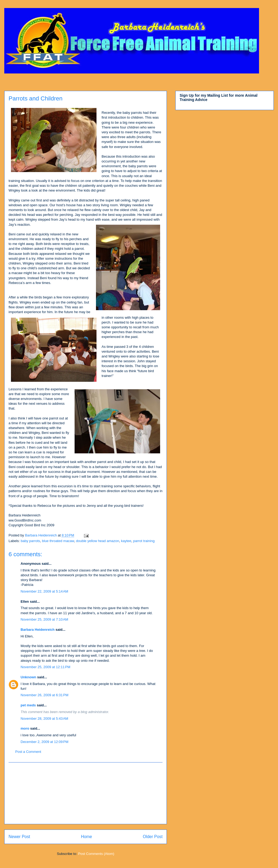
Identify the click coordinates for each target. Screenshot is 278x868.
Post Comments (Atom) (96, 854)
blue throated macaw (58, 541)
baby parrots (30, 541)
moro (25, 728)
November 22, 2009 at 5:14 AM (44, 591)
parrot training (144, 541)
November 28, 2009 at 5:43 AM (44, 719)
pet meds (28, 705)
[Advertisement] (86, 793)
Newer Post (19, 837)
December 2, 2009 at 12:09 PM (45, 742)
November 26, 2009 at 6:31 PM (45, 695)
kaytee (126, 541)
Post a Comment (28, 752)
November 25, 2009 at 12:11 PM (45, 667)
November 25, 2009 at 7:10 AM (44, 619)
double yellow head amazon (97, 541)
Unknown (28, 677)
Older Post (153, 837)
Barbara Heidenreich (38, 630)
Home (87, 837)
